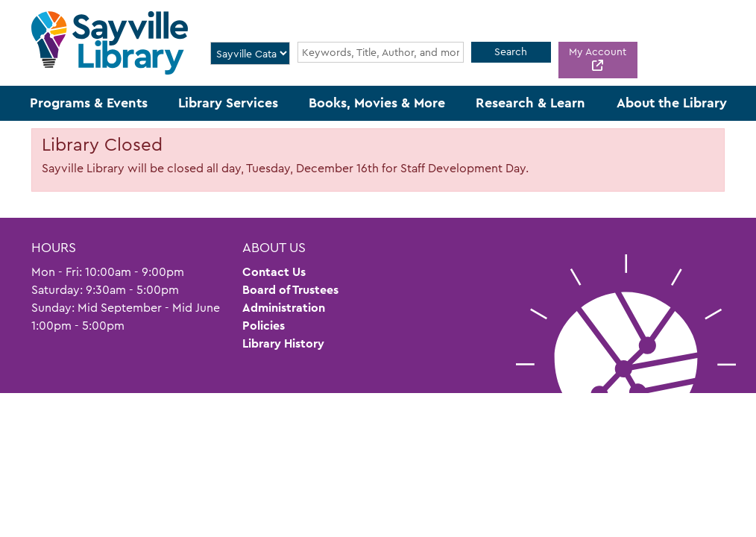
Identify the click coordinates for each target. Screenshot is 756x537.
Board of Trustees (290, 290)
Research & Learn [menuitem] (530, 103)
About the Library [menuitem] (672, 103)
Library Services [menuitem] (228, 103)
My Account (598, 51)
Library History (283, 343)
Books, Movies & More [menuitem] (377, 103)
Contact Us (274, 272)
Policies (264, 326)
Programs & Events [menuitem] (89, 103)
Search (511, 51)
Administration (284, 308)
